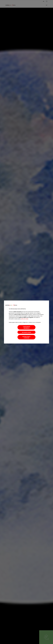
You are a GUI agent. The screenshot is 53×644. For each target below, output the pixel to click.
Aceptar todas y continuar (26, 337)
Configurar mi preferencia (26, 327)
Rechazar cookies (26, 332)
